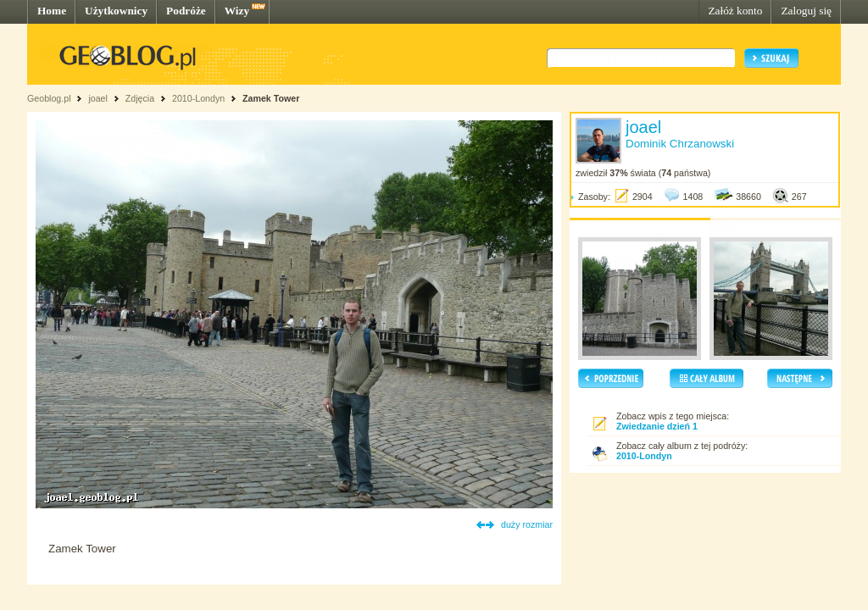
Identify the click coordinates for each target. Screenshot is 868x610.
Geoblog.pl (49, 98)
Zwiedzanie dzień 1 (657, 426)
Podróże (186, 11)
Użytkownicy (116, 11)
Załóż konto (735, 11)
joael (98, 98)
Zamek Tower (271, 98)
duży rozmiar (527, 524)
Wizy (237, 11)
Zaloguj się (806, 11)
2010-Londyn (198, 98)
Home (52, 11)
